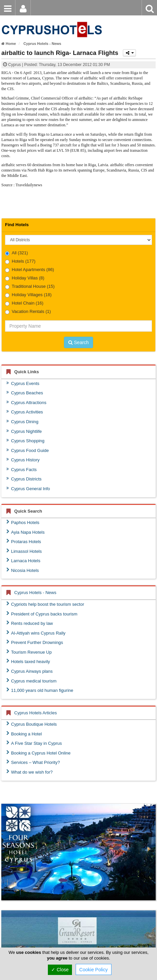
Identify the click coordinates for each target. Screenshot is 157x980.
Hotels (20, 261)
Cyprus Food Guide (28, 450)
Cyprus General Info (28, 488)
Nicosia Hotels (23, 570)
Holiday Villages (28, 295)
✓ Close (60, 970)
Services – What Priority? (33, 762)
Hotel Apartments (29, 270)
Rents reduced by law (30, 623)
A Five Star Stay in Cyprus (34, 743)
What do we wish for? (29, 772)
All (16, 253)
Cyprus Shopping (25, 441)
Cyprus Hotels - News (35, 593)
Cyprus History (23, 460)
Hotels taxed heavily (28, 661)
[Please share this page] (129, 53)
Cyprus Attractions (26, 402)
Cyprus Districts (24, 479)
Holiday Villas (25, 278)
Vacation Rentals (28, 312)
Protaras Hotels (24, 541)
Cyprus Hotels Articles (36, 713)
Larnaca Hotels (23, 561)
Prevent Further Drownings (35, 642)
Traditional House (30, 286)
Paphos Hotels (23, 522)
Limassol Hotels (24, 551)
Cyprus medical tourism (31, 681)
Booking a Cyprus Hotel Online (38, 753)
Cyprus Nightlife (24, 431)
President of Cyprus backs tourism (42, 614)
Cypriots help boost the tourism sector (45, 604)
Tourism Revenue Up (29, 652)
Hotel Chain (24, 303)
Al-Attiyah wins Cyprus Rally (36, 633)
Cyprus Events (23, 383)
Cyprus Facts (22, 469)
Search (78, 342)
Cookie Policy (94, 970)
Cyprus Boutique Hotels (32, 724)
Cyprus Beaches (25, 393)
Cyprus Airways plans (29, 671)
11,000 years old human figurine (40, 690)
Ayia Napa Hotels (25, 532)
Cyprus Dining (22, 421)
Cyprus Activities (25, 412)
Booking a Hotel (24, 734)
